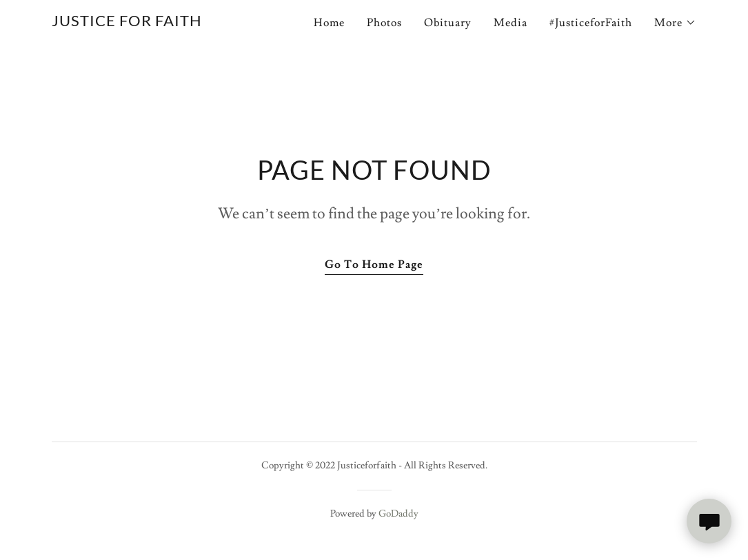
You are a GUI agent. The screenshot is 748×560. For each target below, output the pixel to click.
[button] (675, 23)
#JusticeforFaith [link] (591, 23)
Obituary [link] (448, 23)
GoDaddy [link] (398, 514)
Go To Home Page (374, 265)
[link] (127, 23)
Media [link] (511, 23)
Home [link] (329, 23)
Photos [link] (384, 23)
